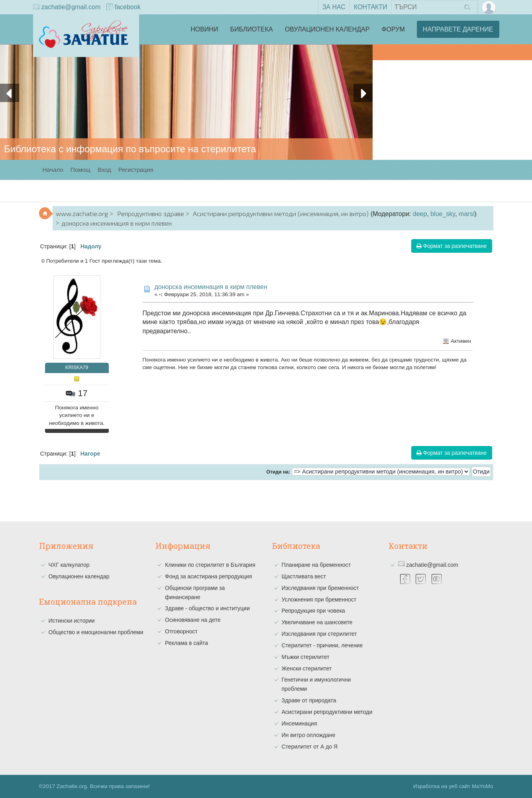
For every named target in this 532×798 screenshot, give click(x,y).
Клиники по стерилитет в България (210, 565)
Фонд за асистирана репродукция (208, 576)
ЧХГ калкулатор (69, 565)
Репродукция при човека (313, 611)
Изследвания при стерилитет (319, 634)
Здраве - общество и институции (207, 608)
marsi (466, 214)
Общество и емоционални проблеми (96, 632)
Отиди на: (278, 472)
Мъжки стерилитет (306, 657)
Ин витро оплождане (309, 735)
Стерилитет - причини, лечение (322, 645)
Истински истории (72, 621)
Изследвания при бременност (320, 588)
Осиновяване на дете (193, 620)
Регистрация (136, 170)
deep (420, 214)
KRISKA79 (77, 368)
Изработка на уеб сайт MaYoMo (453, 786)
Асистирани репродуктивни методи (327, 712)
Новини (204, 29)
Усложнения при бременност (319, 599)
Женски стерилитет (307, 668)
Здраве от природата (309, 700)
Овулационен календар (327, 29)
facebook (124, 8)
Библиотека (251, 29)
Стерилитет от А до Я (310, 747)
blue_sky (443, 214)
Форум (393, 29)
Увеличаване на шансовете (317, 622)
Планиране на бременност (316, 565)
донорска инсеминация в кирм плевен (211, 287)
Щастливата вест (304, 576)
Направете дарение (458, 29)
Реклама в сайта (186, 643)
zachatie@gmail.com (67, 8)
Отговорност (181, 631)
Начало (53, 170)
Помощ (80, 170)
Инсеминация (299, 723)
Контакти (371, 7)
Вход (104, 170)
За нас (334, 7)
